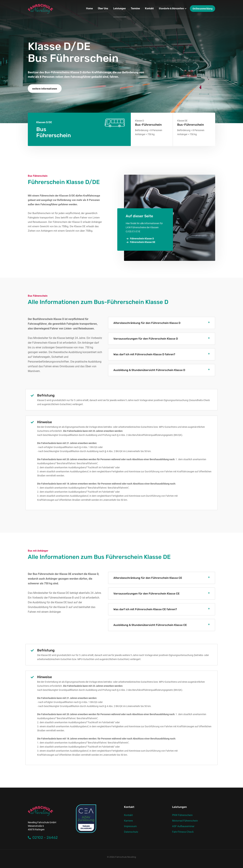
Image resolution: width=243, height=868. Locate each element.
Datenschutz (131, 832)
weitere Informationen (45, 89)
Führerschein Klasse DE (140, 242)
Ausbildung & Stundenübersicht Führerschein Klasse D (149, 370)
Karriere (128, 821)
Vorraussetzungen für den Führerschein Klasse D (146, 339)
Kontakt (128, 815)
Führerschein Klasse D (140, 239)
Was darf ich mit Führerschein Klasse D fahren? (144, 354)
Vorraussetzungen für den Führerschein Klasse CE (146, 594)
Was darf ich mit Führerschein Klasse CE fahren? (145, 609)
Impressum (130, 826)
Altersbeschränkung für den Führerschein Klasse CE (148, 578)
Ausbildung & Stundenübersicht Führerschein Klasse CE (150, 625)
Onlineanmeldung (202, 9)
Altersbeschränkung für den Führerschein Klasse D (147, 323)
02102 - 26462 (43, 838)
